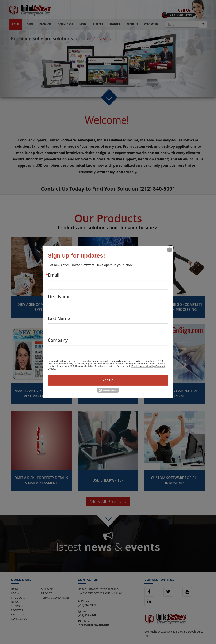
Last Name (59, 319)
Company (58, 340)
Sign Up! (108, 380)
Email (54, 275)
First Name (59, 297)
